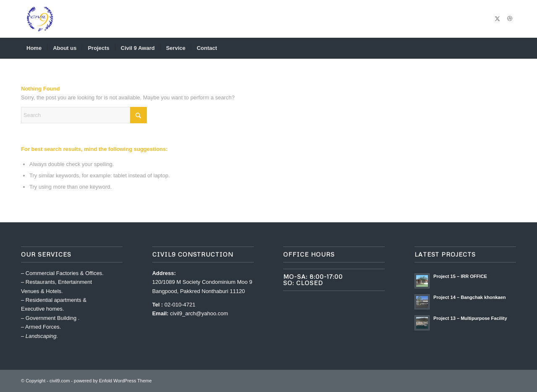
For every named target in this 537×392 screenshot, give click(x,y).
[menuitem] (34, 48)
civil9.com (60, 381)
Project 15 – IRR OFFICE (460, 276)
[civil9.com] (40, 19)
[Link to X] (497, 19)
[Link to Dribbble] (510, 19)
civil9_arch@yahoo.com (199, 313)
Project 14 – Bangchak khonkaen (470, 297)
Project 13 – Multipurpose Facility (470, 318)
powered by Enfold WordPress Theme (113, 381)
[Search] (511, 48)
